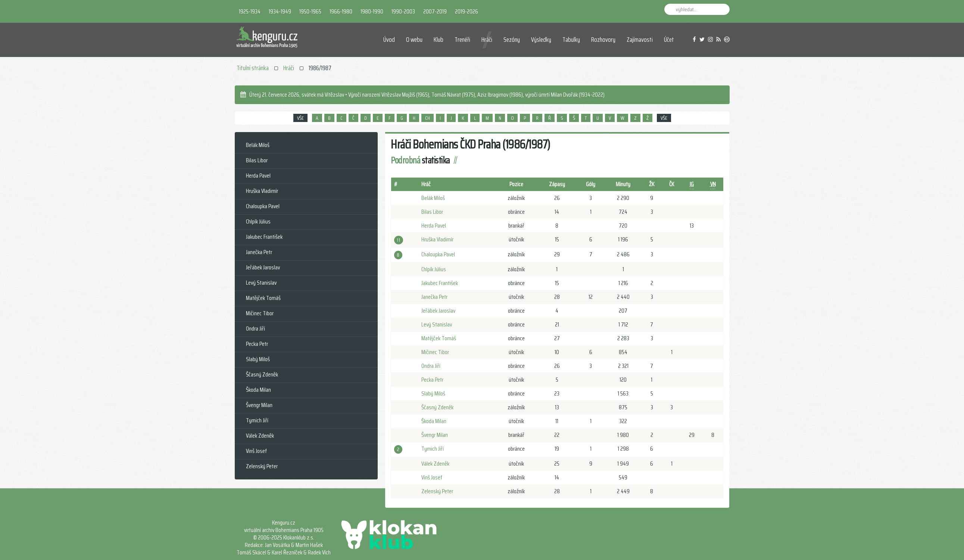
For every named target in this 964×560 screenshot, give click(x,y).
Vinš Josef (432, 477)
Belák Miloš (433, 198)
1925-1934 (250, 11)
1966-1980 (341, 11)
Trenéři (462, 40)
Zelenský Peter (437, 491)
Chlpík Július (434, 269)
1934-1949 (280, 11)
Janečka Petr (434, 297)
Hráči (487, 40)
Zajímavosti (640, 40)
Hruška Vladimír (437, 239)
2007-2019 (435, 11)
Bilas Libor (432, 212)
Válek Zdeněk (435, 464)
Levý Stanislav (437, 324)
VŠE (300, 118)
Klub (439, 40)
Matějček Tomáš (439, 338)
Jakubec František (440, 283)
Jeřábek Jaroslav (438, 311)
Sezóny (512, 40)
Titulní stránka (253, 68)
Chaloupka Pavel (438, 254)
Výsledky (541, 40)
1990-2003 (403, 11)
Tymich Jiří (433, 449)
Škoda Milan (434, 421)
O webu (414, 40)
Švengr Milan (435, 435)
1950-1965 (310, 11)
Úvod (389, 40)
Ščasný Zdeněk (437, 407)
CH (428, 118)
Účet (669, 40)
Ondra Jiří (431, 366)
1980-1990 (372, 11)
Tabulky (571, 40)
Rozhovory (603, 40)
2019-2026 (467, 11)
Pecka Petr (432, 380)
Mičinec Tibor (435, 352)
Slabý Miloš (433, 393)
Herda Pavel (434, 226)
